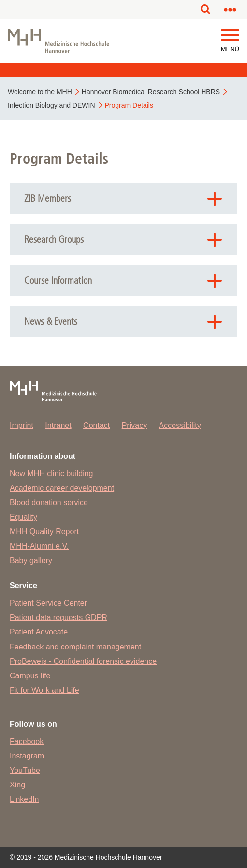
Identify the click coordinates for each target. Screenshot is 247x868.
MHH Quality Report (44, 531)
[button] (230, 35)
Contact (96, 425)
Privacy (134, 425)
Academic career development (62, 488)
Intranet (58, 425)
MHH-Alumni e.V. (39, 546)
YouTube (25, 770)
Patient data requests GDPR (58, 617)
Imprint (22, 425)
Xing (17, 785)
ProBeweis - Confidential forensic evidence (83, 661)
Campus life (30, 676)
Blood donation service (49, 503)
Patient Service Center (48, 603)
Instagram (27, 756)
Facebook (27, 741)
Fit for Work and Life (44, 690)
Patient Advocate (39, 632)
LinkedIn (24, 799)
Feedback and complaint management (75, 647)
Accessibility (180, 425)
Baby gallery (31, 560)
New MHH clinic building (51, 474)
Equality (23, 517)
